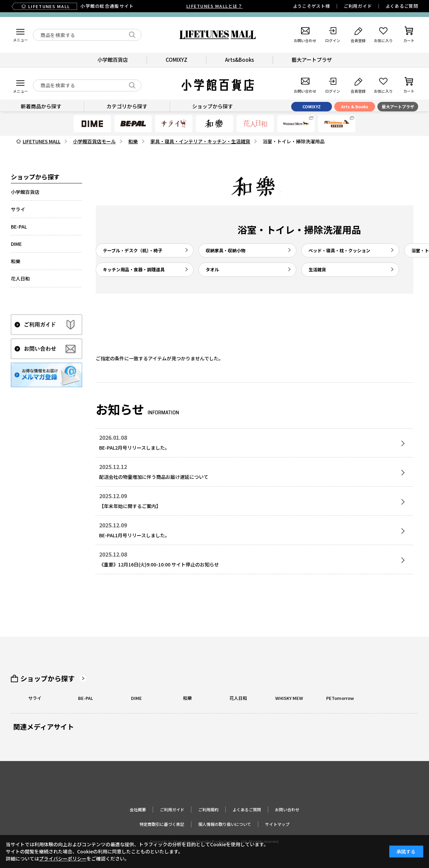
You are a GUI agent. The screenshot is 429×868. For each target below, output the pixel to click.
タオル (212, 269)
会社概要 (138, 809)
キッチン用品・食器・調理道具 (134, 269)
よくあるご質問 (402, 6)
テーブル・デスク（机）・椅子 (133, 250)
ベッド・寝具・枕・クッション (339, 250)
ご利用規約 (208, 809)
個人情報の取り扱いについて (225, 824)
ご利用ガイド (358, 6)
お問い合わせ (287, 809)
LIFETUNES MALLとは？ (214, 6)
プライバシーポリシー (63, 858)
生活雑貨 (317, 269)
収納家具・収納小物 (226, 250)
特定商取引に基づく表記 (162, 824)
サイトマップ (277, 824)
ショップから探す (48, 679)
